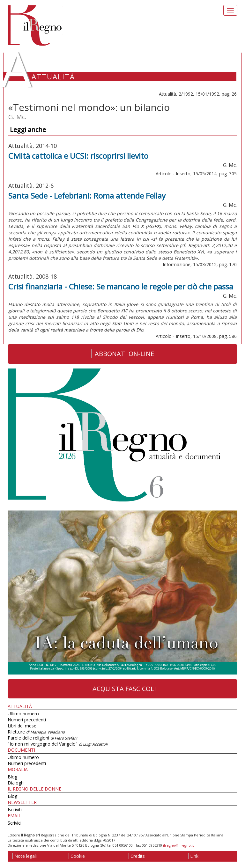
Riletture (36, 732)
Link (193, 856)
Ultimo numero (23, 714)
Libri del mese (22, 726)
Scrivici (15, 823)
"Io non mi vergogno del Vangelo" (58, 744)
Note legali (25, 856)
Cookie (77, 856)
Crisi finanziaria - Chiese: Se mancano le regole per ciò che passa (121, 286)
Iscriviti (15, 810)
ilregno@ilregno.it (178, 845)
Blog (12, 777)
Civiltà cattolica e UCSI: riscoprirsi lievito (78, 156)
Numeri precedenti (27, 720)
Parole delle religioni (42, 738)
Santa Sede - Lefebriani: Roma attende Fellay (87, 196)
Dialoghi (16, 783)
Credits (137, 856)
